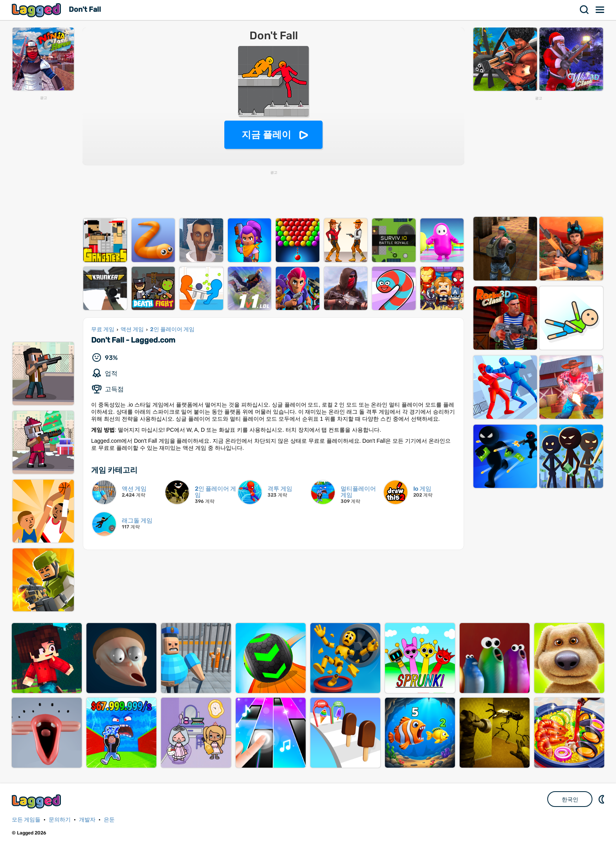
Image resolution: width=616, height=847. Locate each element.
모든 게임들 (26, 820)
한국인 (570, 799)
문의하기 (60, 820)
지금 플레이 (267, 135)
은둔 (109, 820)
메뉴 (600, 10)
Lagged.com (37, 801)
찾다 (585, 10)
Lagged (37, 10)
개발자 (87, 820)
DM (602, 799)
